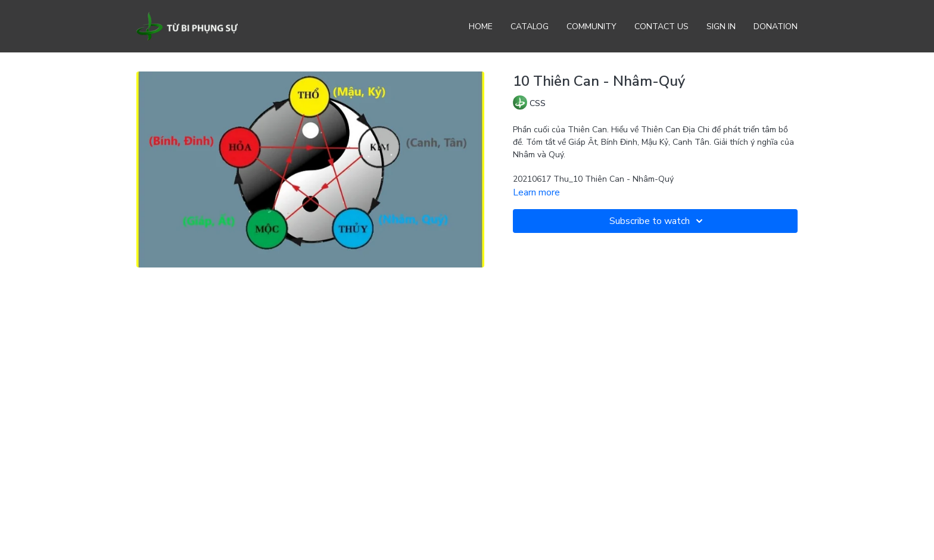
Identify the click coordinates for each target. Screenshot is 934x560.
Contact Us (661, 27)
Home (481, 27)
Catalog (530, 27)
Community (591, 27)
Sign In (721, 27)
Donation (776, 27)
